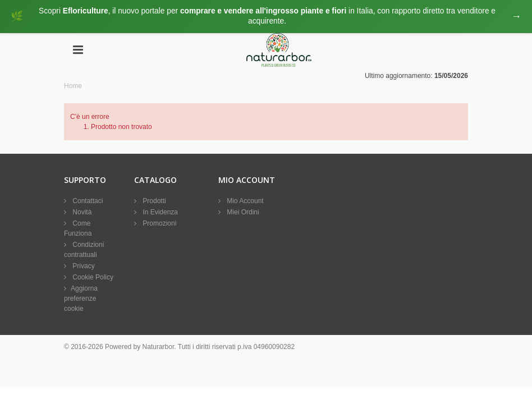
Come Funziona (78, 229)
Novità (81, 213)
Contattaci (87, 201)
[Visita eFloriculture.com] (266, 17)
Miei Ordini (242, 213)
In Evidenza (159, 213)
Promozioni (159, 224)
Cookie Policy (92, 278)
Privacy (83, 267)
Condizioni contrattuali (84, 250)
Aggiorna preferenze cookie (81, 299)
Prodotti (153, 201)
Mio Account (244, 201)
